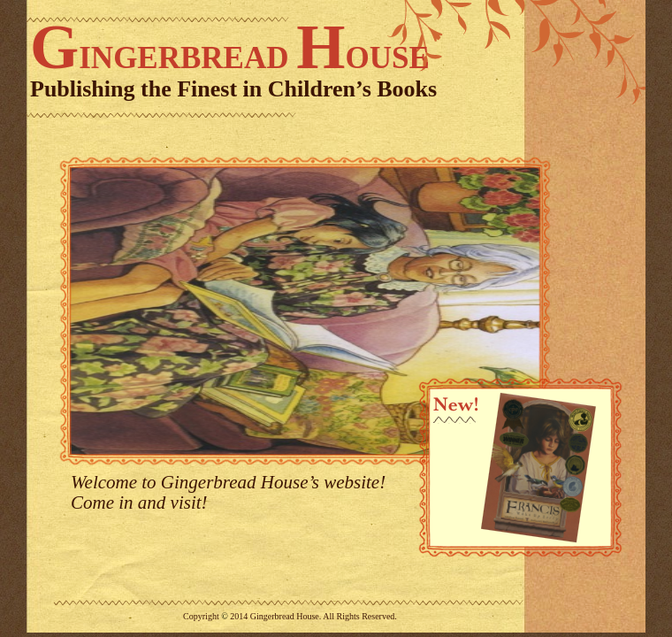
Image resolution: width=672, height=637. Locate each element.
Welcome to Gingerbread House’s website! (228, 482)
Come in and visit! (139, 503)
